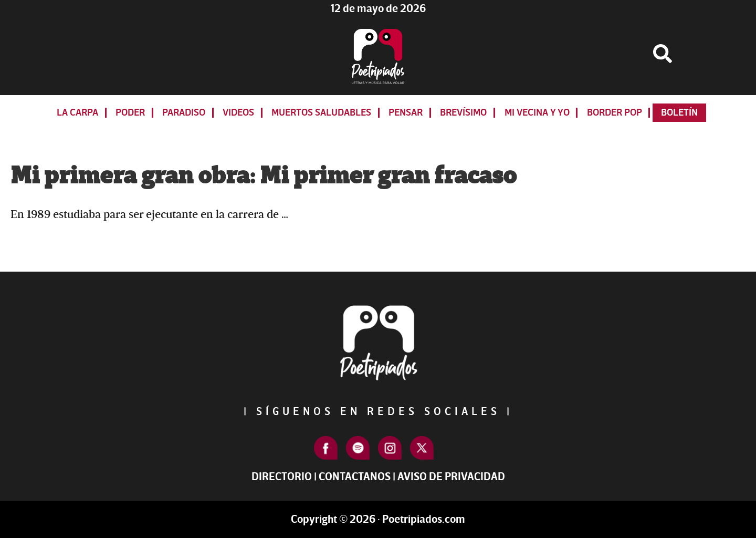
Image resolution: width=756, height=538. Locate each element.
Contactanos (355, 477)
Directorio (282, 477)
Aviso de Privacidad (451, 477)
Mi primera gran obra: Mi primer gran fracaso (264, 176)
